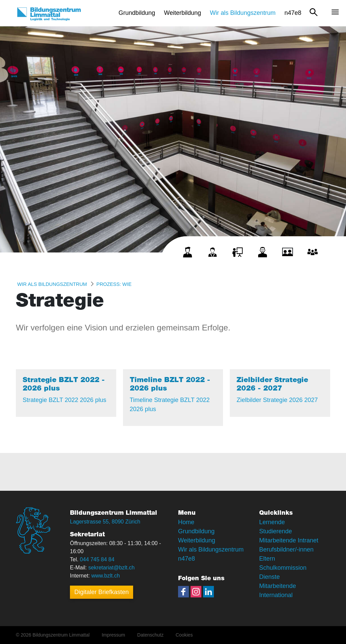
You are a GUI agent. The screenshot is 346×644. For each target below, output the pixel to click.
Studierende (276, 531)
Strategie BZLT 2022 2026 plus (65, 400)
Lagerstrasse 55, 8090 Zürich (105, 522)
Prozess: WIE (114, 284)
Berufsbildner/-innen (286, 549)
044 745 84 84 (97, 559)
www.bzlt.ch (105, 576)
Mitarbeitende (278, 586)
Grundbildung (196, 531)
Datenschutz (150, 635)
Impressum (113, 635)
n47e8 (187, 559)
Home (186, 522)
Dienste (269, 577)
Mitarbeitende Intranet (289, 540)
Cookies (184, 635)
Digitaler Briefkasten (102, 592)
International (276, 595)
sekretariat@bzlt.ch (111, 568)
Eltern (267, 559)
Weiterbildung (197, 540)
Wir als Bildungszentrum (52, 284)
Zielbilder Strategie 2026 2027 (277, 400)
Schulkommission (283, 568)
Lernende (272, 522)
